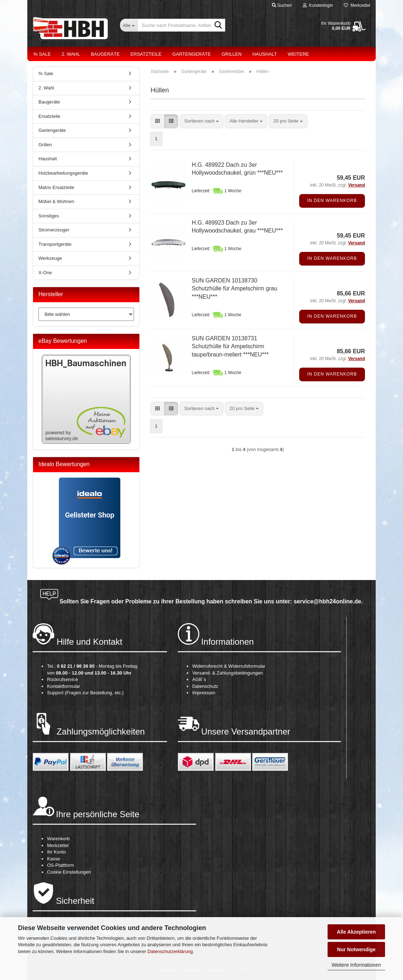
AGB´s (199, 679)
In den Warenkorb (332, 201)
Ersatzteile (146, 54)
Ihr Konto (57, 852)
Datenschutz (205, 686)
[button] (158, 121)
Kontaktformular (64, 686)
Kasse (54, 859)
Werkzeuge (50, 258)
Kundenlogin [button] (318, 5)
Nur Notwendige (356, 949)
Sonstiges (49, 216)
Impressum (204, 693)
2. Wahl (71, 54)
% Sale (42, 54)
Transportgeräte (55, 244)
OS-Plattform (61, 865)
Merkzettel (357, 5)
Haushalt (265, 54)
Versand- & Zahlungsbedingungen (228, 673)
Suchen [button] (282, 5)
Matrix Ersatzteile (56, 187)
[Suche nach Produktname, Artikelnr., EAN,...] (129, 25)
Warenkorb (58, 839)
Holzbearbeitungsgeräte (63, 173)
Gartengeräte (192, 54)
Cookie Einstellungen (69, 872)
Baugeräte (105, 54)
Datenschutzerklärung (170, 951)
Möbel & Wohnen (56, 201)
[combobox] (201, 121)
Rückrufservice (62, 679)
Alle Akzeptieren (356, 932)
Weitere (298, 54)
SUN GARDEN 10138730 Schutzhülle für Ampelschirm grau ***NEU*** (235, 289)
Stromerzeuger (54, 230)
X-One (45, 273)
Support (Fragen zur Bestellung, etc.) (85, 693)
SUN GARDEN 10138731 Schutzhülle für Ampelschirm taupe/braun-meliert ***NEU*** (230, 347)
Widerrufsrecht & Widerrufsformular (229, 666)
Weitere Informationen (356, 965)
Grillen (232, 54)
